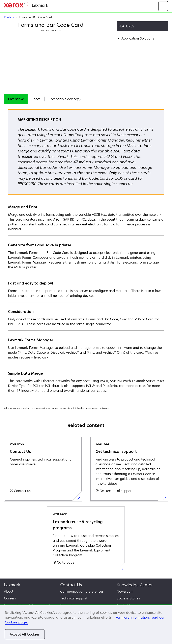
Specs (36, 99)
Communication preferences (82, 591)
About (9, 591)
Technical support (74, 598)
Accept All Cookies (25, 634)
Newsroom (125, 591)
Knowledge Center (135, 585)
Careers (10, 598)
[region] (86, 624)
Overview (16, 99)
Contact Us (71, 585)
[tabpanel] (86, 253)
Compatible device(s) (65, 99)
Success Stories (128, 598)
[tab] (16, 99)
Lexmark (12, 585)
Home (52, 6)
